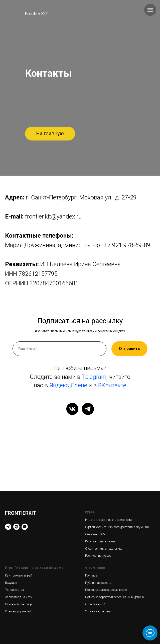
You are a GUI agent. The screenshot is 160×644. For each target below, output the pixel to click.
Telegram (94, 377)
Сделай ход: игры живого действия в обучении (117, 527)
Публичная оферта (98, 583)
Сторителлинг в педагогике (104, 549)
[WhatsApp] (25, 527)
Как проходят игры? (19, 576)
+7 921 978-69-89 (127, 245)
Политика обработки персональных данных (115, 597)
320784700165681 (54, 283)
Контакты (92, 576)
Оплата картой (95, 604)
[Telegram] (8, 527)
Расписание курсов (98, 556)
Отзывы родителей (18, 611)
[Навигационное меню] (150, 10)
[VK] (16, 527)
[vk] (72, 409)
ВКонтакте (112, 385)
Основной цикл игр (18, 604)
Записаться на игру (19, 597)
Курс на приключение (100, 541)
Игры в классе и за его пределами (108, 520)
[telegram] (88, 409)
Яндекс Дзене (68, 385)
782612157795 (38, 274)
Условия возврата (98, 611)
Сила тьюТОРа (95, 534)
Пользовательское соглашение (106, 590)
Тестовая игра (15, 590)
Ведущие (11, 583)
